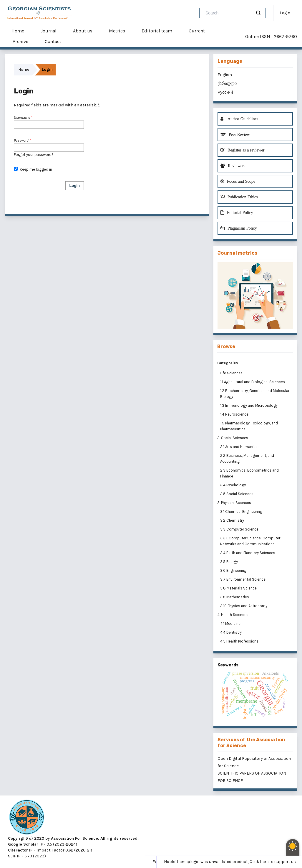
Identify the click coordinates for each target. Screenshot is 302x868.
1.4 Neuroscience (235, 414)
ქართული (227, 84)
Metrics (117, 31)
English (225, 75)
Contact (53, 41)
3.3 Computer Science (240, 529)
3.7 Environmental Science (243, 579)
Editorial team (157, 31)
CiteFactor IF (20, 850)
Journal (49, 31)
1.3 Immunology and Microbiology (249, 405)
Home (18, 31)
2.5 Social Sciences (237, 494)
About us (83, 31)
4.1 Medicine (231, 624)
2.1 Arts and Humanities (240, 447)
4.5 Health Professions (240, 641)
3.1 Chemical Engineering (242, 512)
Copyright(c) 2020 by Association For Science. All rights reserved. (73, 838)
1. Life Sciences (230, 373)
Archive (20, 41)
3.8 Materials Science (239, 588)
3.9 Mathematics (235, 597)
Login (285, 13)
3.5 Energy (229, 562)
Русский (225, 92)
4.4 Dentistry (231, 632)
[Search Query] (228, 13)
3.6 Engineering (234, 570)
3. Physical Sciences (234, 503)
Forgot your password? (34, 155)
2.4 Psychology (233, 485)
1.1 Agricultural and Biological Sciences (253, 382)
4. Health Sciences (233, 615)
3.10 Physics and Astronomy (244, 606)
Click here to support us (273, 862)
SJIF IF (14, 856)
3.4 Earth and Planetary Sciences (248, 553)
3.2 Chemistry (233, 520)
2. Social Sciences (233, 438)
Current (197, 31)
